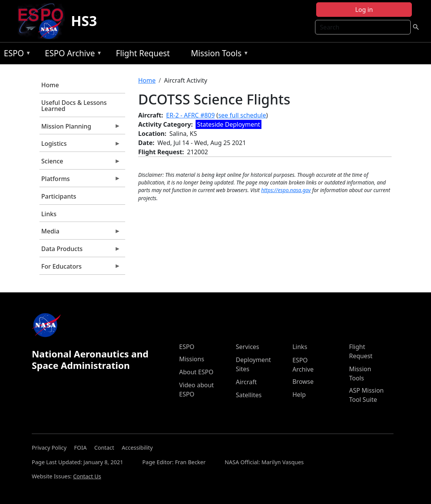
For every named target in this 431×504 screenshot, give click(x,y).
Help (299, 395)
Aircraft (246, 382)
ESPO (16, 55)
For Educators (80, 268)
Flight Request (143, 53)
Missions (192, 359)
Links (49, 214)
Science (80, 163)
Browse (303, 382)
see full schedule (242, 115)
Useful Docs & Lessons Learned (74, 106)
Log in (364, 10)
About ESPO (196, 372)
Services (247, 347)
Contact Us (87, 476)
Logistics (80, 145)
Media (80, 233)
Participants (59, 196)
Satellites (249, 395)
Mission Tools (218, 55)
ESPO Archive (71, 55)
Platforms (80, 181)
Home (50, 85)
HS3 (84, 21)
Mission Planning (80, 128)
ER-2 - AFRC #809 (190, 115)
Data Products (80, 251)
